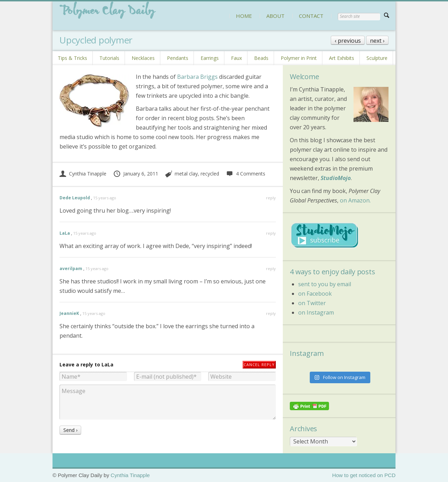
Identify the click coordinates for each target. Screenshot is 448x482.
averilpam (71, 268)
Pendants (178, 58)
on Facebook (315, 294)
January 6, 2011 (136, 174)
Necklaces (143, 58)
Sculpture (377, 58)
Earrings (210, 58)
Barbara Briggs (197, 77)
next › (377, 41)
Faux (236, 58)
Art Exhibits (342, 58)
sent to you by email (325, 284)
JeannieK (69, 313)
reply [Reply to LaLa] (271, 233)
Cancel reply (259, 364)
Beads (261, 58)
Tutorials (109, 58)
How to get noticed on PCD (364, 475)
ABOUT (275, 16)
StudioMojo (336, 178)
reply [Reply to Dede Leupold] (271, 198)
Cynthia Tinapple (83, 174)
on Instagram (316, 312)
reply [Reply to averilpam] (271, 268)
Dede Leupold (75, 198)
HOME (244, 16)
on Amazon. (355, 200)
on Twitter (312, 303)
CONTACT (311, 16)
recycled (210, 174)
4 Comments (246, 174)
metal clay (186, 174)
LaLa (65, 233)
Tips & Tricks (72, 58)
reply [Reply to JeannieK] (271, 313)
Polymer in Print (299, 58)
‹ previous (348, 41)
